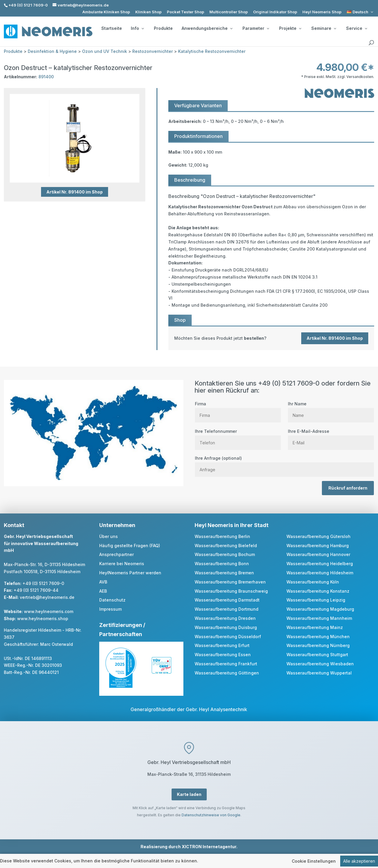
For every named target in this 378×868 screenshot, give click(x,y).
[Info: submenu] (143, 28)
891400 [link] (46, 77)
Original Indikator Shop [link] (275, 12)
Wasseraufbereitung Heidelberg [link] (320, 564)
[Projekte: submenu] (300, 28)
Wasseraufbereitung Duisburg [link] (226, 627)
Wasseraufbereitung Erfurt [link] (222, 645)
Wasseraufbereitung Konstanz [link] (318, 591)
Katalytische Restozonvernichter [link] (212, 51)
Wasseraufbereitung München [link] (318, 637)
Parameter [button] (256, 28)
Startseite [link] (112, 28)
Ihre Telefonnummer (238, 437)
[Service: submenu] (366, 28)
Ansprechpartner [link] (117, 554)
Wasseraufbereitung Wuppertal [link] (319, 673)
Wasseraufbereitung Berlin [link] (222, 536)
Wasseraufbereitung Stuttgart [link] (317, 655)
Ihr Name (331, 409)
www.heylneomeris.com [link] (49, 611)
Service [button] (357, 28)
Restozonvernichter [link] (153, 51)
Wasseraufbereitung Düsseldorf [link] (228, 637)
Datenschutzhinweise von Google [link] (211, 815)
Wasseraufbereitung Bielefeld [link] (226, 546)
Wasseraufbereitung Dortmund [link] (227, 609)
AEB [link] (103, 591)
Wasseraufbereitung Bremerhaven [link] (230, 582)
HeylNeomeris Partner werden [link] (130, 573)
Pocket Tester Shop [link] (185, 12)
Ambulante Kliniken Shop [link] (106, 12)
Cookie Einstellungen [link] (314, 861)
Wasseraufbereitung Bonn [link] (222, 564)
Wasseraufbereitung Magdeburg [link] (320, 609)
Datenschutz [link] (112, 600)
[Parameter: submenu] (268, 28)
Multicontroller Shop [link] (229, 12)
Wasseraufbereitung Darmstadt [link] (227, 600)
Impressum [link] (110, 609)
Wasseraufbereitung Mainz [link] (315, 627)
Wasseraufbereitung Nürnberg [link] (318, 645)
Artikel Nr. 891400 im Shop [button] (75, 192)
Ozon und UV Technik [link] (105, 51)
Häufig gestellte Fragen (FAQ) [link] (130, 546)
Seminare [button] (324, 28)
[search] (371, 43)
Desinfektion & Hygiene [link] (52, 51)
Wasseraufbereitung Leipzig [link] (316, 600)
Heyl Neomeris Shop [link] (322, 12)
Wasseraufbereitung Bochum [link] (225, 554)
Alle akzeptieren (359, 861)
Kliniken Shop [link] (148, 12)
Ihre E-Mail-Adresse (331, 437)
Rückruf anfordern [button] (348, 488)
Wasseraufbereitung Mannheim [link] (319, 618)
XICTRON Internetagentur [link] (209, 847)
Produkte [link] (163, 28)
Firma (238, 409)
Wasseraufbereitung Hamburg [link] (318, 546)
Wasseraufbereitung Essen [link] (223, 655)
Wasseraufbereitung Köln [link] (313, 582)
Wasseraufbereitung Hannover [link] (318, 554)
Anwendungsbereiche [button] (207, 28)
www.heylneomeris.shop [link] (43, 619)
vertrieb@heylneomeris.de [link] (47, 597)
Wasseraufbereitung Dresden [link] (225, 618)
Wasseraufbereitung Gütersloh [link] (318, 536)
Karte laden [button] (189, 794)
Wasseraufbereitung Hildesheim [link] (320, 573)
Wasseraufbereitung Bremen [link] (224, 573)
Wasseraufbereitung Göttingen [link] (227, 673)
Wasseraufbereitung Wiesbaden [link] (320, 664)
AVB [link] (103, 582)
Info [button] (137, 28)
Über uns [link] (109, 536)
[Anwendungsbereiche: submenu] (231, 28)
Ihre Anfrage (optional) (284, 464)
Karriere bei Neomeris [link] (122, 564)
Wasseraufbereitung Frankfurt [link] (226, 664)
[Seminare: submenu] (335, 28)
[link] (360, 12)
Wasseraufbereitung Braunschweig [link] (231, 591)
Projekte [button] (290, 28)
